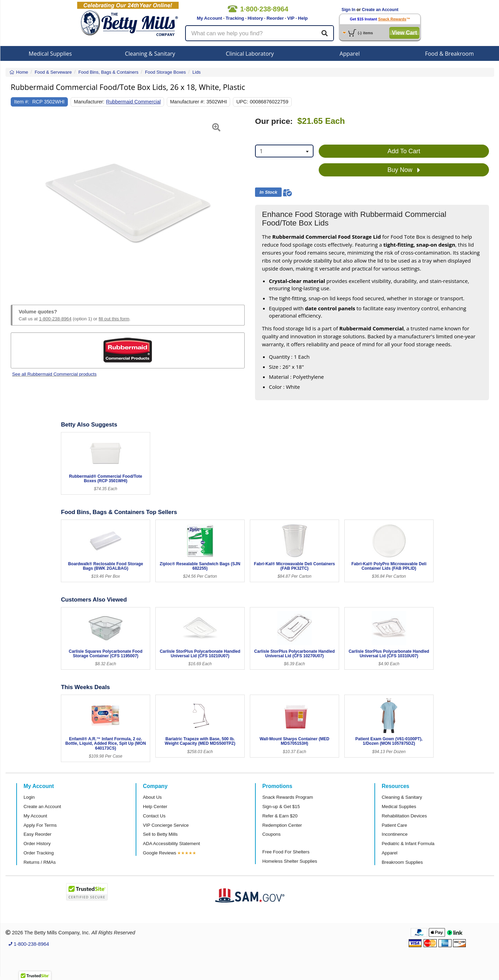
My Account (210, 18)
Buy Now (404, 170)
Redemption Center (282, 825)
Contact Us (154, 816)
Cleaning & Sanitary (150, 54)
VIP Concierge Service (166, 825)
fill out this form (114, 319)
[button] (19, 203)
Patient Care (394, 825)
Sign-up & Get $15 (281, 807)
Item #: (22, 102)
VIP (291, 18)
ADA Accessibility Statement (171, 844)
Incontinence (395, 834)
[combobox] (284, 151)
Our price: (274, 121)
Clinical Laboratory (250, 54)
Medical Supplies (50, 54)
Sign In (348, 10)
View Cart (404, 33)
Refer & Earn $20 (280, 816)
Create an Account (380, 10)
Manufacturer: (89, 102)
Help (303, 18)
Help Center (155, 807)
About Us (152, 797)
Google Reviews (160, 853)
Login (29, 797)
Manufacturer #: (187, 102)
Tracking (235, 18)
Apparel (350, 54)
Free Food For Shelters (286, 852)
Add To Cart (404, 151)
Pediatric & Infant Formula (408, 844)
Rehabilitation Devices (404, 816)
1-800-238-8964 (55, 319)
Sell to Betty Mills (160, 834)
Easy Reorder (38, 834)
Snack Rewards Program (288, 797)
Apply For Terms (40, 825)
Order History (37, 844)
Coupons (271, 834)
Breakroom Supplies (402, 862)
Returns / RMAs (40, 862)
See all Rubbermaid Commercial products (54, 374)
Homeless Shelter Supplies (290, 861)
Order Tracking (39, 853)
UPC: (242, 102)
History (255, 18)
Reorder (275, 18)
